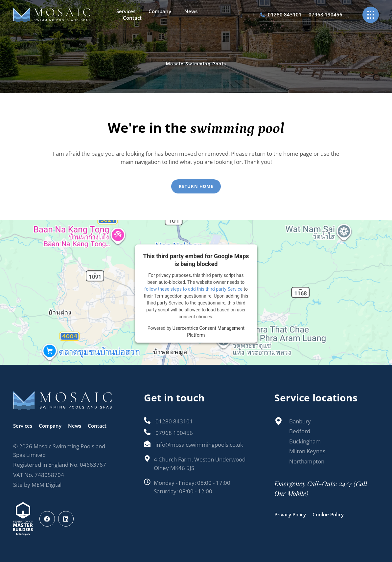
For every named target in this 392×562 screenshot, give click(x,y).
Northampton (307, 461)
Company (160, 11)
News (191, 11)
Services (126, 11)
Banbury (300, 421)
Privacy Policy (290, 515)
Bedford (300, 431)
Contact (132, 18)
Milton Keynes (307, 451)
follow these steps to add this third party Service (193, 289)
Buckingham (305, 441)
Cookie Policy (328, 515)
